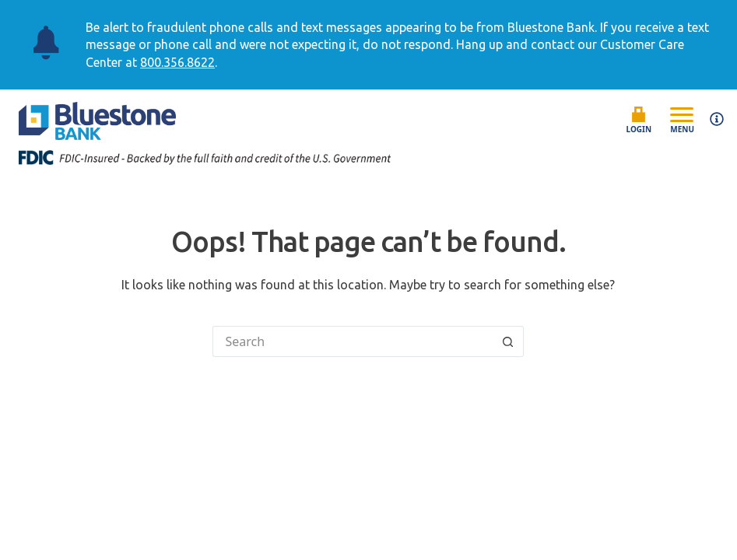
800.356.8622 (177, 62)
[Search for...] (353, 341)
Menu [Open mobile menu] (682, 120)
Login (639, 121)
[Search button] (508, 341)
